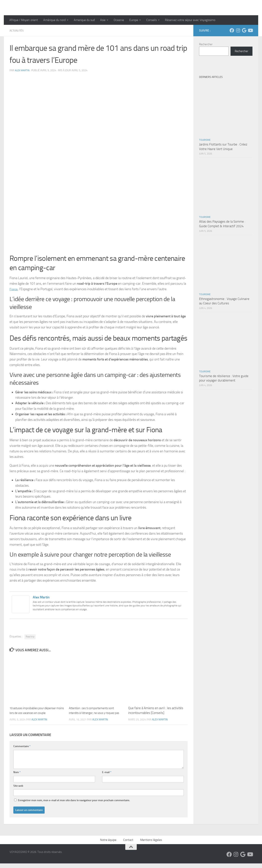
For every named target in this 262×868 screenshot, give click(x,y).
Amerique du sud (84, 20)
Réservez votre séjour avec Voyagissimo (190, 20)
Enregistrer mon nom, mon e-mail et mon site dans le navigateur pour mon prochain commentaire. (74, 805)
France (14, 289)
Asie (103, 20)
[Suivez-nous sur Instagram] (238, 30)
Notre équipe (108, 844)
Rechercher (206, 44)
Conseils (151, 20)
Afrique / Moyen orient (24, 20)
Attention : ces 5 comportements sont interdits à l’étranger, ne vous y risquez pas (96, 713)
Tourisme (205, 140)
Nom (17, 777)
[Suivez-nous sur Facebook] (232, 30)
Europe (134, 20)
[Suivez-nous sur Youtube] (250, 30)
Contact (128, 844)
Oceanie (119, 20)
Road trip (30, 636)
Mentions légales (151, 844)
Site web (18, 790)
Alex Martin (23, 70)
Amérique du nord (54, 20)
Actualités (18, 30)
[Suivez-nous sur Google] (244, 30)
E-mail (107, 777)
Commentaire (22, 751)
